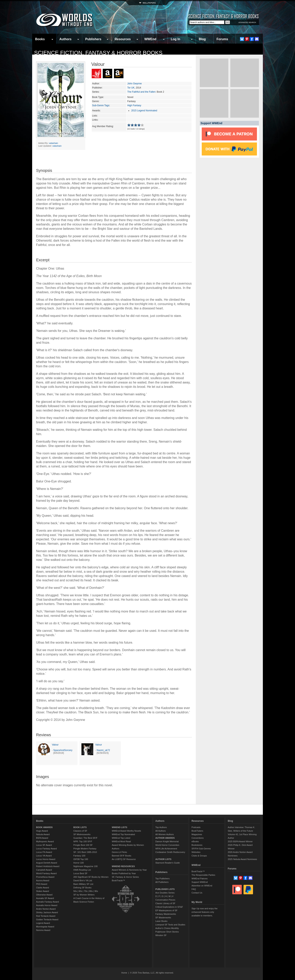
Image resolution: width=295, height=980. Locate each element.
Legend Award (43, 923)
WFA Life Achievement (166, 849)
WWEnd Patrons (199, 879)
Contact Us (197, 893)
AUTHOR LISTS (163, 859)
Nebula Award (43, 834)
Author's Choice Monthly (167, 928)
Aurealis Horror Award (47, 905)
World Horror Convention (167, 845)
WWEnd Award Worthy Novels (126, 831)
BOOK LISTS (80, 827)
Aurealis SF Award (45, 898)
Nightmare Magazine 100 (85, 866)
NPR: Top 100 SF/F (83, 841)
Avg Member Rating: (103, 126)
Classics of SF (80, 831)
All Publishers (162, 882)
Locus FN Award (44, 852)
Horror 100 (79, 863)
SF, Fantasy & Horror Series (125, 877)
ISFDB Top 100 (81, 859)
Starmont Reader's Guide (168, 863)
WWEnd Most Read (121, 841)
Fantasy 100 (79, 856)
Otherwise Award (44, 895)
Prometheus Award (45, 877)
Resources (123, 39)
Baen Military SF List (83, 884)
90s (96, 891)
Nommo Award (43, 930)
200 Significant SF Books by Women (91, 877)
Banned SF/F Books (121, 856)
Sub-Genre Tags (101, 105)
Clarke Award (42, 888)
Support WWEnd (200, 882)
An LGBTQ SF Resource (124, 859)
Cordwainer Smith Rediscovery (170, 852)
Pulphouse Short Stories (167, 932)
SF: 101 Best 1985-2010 (85, 852)
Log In (176, 39)
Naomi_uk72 (103, 750)
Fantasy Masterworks (166, 914)
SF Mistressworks (82, 834)
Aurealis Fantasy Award (47, 902)
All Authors (161, 831)
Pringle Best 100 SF (83, 845)
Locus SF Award (44, 845)
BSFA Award (42, 838)
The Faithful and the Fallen (141, 92)
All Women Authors (165, 834)
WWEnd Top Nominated (123, 834)
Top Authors (161, 827)
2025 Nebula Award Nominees (242, 859)
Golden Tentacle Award (47, 920)
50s (75, 891)
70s (86, 891)
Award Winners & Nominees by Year (129, 870)
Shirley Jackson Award (47, 912)
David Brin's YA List (83, 880)
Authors (65, 39)
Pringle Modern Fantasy (85, 849)
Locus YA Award (44, 856)
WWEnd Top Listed (121, 838)
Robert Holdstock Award (48, 866)
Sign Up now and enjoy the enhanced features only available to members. (204, 912)
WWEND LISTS (119, 827)
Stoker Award (42, 891)
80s (91, 891)
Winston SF (161, 935)
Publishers (93, 39)
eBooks (195, 841)
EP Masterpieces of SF (166, 910)
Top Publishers (162, 879)
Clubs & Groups (199, 856)
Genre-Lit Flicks (119, 852)
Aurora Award (43, 880)
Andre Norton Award (46, 909)
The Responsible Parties (203, 875)
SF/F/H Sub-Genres (201, 849)
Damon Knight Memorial (167, 841)
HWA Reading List (82, 870)
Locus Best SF (80, 873)
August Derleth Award (47, 863)
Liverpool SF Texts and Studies (170, 925)
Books (40, 39)
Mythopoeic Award (45, 841)
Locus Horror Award (46, 859)
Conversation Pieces (165, 900)
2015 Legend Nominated (144, 111)
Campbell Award (44, 870)
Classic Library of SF (165, 903)
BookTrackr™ (118, 880)
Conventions (197, 838)
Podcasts (196, 827)
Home (124, 973)
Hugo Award (42, 831)
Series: (96, 92)
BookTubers (197, 831)
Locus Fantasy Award (46, 849)
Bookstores (197, 845)
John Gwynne (134, 84)
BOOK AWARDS (44, 827)
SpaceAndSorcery (63, 750)
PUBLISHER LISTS (165, 889)
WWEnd (150, 39)
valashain (53, 143)
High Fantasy (134, 105)
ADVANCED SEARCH (247, 22)
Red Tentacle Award (46, 916)
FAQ (194, 889)
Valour (55, 745)
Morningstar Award (45, 927)
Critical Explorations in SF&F (169, 907)
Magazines (197, 834)
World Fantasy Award (46, 873)
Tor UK (131, 88)
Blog (202, 39)
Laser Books (161, 921)
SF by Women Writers (84, 895)
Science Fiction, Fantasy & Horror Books (98, 53)
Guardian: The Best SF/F (85, 838)
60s (80, 891)
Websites (196, 852)
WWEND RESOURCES (123, 866)
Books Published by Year (124, 873)
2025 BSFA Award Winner (240, 841)
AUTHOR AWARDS (165, 838)
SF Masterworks (163, 918)
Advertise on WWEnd (202, 886)
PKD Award (42, 884)
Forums (222, 39)
